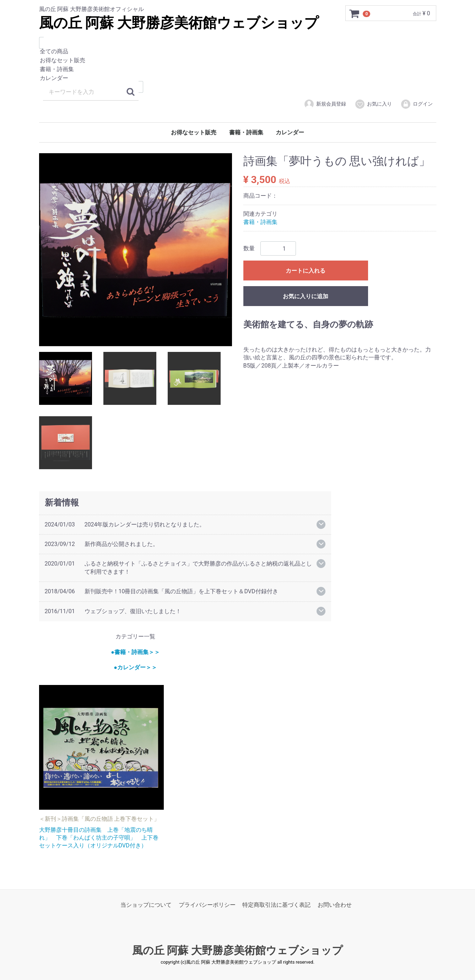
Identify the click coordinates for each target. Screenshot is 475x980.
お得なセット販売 (238, 61)
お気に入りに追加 (306, 296)
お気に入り (373, 104)
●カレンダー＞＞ (135, 667)
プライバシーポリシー (207, 905)
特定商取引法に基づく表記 (276, 905)
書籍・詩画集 (238, 69)
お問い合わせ (335, 905)
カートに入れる (306, 271)
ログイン (417, 104)
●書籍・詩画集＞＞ (135, 652)
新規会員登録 (325, 104)
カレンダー (238, 78)
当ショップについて (146, 905)
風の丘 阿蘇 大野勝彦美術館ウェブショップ (179, 23)
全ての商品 (238, 52)
